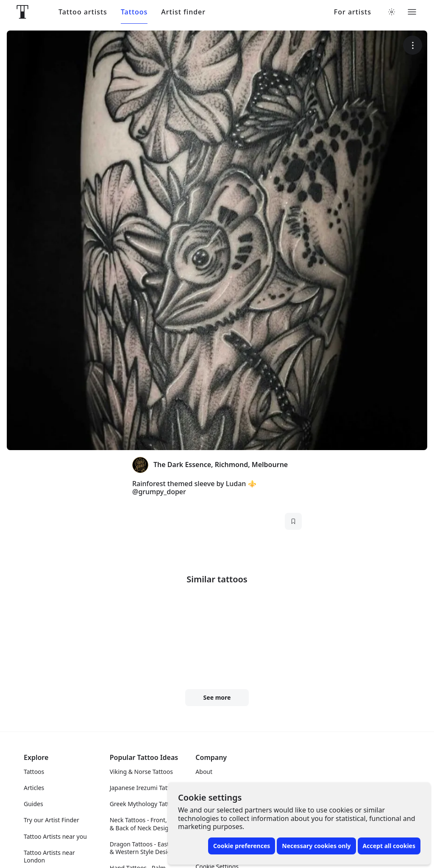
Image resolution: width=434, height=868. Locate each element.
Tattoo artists (83, 12)
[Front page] (22, 12)
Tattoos (134, 12)
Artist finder (183, 12)
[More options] (413, 45)
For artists (353, 12)
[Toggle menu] (412, 12)
